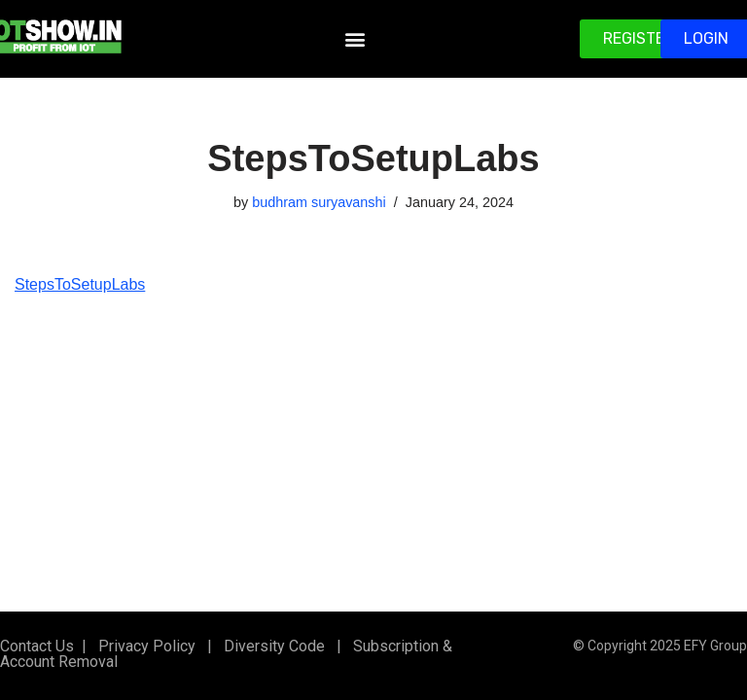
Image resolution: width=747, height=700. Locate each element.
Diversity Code (270, 646)
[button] (355, 39)
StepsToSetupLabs (80, 284)
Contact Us (37, 646)
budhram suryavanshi (319, 202)
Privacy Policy (145, 646)
